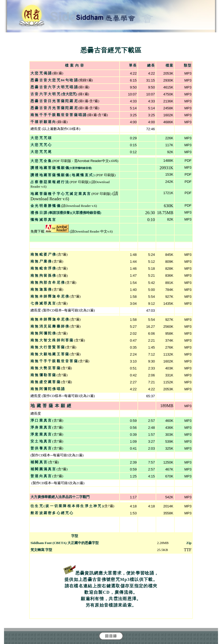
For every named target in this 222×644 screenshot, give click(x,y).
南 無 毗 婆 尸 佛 (43, 254)
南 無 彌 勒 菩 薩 (43, 375)
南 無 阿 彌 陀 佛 (43, 333)
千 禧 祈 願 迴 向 (43, 122)
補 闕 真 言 (39, 462)
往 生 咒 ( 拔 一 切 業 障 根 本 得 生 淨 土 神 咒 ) (67, 506)
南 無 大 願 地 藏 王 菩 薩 (50, 354)
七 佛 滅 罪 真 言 (43, 303)
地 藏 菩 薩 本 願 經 (51, 406)
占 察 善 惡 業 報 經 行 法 (50, 182)
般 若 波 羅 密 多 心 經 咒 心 (52, 513)
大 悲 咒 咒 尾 (41, 152)
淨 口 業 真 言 (41, 420)
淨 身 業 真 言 (41, 427)
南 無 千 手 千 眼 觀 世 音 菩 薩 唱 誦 (58, 115)
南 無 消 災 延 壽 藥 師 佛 (50, 326)
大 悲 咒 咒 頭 (41, 138)
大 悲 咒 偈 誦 (41, 73)
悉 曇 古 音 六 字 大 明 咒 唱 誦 (54, 87)
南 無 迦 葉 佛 (41, 289)
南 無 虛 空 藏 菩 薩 (45, 382)
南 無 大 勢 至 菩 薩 (45, 368)
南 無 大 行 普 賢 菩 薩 (47, 347)
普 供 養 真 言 (41, 448)
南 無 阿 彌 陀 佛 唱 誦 (47, 389)
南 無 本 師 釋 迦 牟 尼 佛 (50, 296)
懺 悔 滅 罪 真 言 (43, 220)
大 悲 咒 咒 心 (41, 145)
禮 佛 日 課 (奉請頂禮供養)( (51, 213)
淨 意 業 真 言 (41, 434)
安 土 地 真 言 (41, 441)
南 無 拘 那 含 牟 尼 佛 (47, 282)
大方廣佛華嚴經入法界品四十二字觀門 (60, 497)
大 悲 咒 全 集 (41, 161)
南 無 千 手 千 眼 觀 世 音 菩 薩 (54, 361)
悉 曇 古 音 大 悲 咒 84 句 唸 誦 (54, 80)
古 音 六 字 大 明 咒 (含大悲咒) (54, 94)
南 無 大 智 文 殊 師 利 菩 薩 (52, 340)
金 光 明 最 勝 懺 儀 (45, 206)
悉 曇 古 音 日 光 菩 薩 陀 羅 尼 (54, 101)
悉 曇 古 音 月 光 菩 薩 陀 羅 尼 (54, 108)
